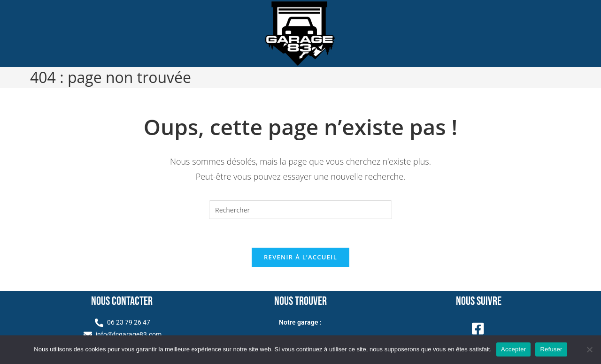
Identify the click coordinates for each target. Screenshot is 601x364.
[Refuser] (589, 349)
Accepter (513, 349)
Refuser (551, 349)
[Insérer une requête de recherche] (300, 210)
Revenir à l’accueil (300, 257)
